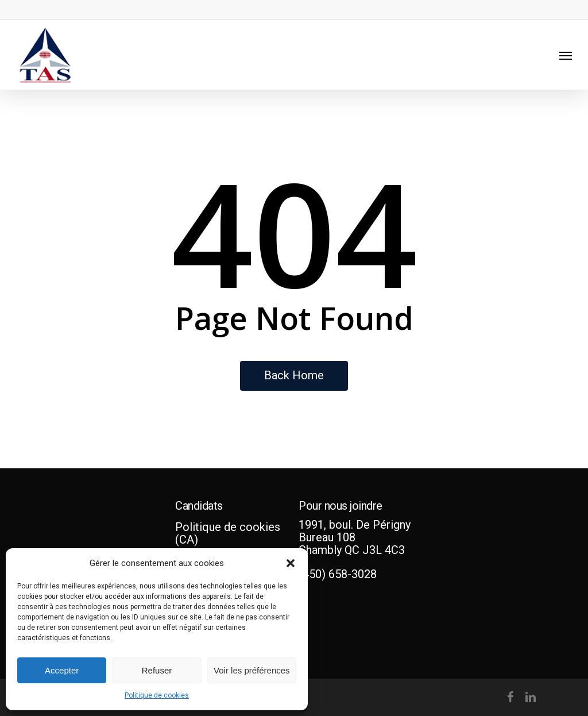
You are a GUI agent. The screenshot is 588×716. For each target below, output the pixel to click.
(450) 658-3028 (338, 574)
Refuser (157, 670)
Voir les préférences (252, 670)
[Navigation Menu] (566, 55)
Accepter (62, 670)
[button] (291, 563)
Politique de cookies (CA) (228, 533)
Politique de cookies (157, 695)
